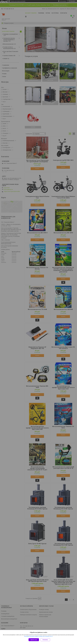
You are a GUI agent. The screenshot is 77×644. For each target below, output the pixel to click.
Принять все (34, 640)
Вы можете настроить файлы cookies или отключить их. (38, 636)
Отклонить (45, 640)
